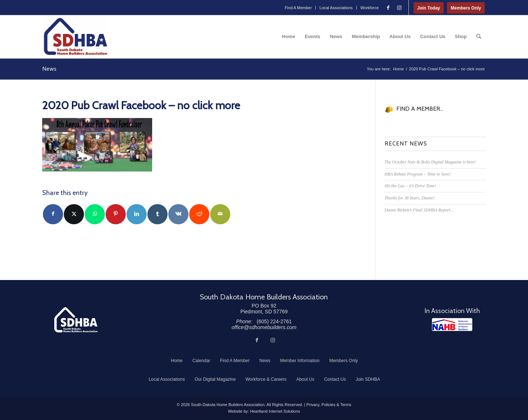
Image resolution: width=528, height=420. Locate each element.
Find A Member (298, 8)
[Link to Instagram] (399, 8)
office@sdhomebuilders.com (264, 327)
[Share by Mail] (220, 214)
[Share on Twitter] (74, 214)
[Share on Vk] (178, 214)
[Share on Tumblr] (157, 214)
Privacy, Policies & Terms (329, 405)
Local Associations (336, 8)
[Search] (479, 37)
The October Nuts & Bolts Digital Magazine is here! (430, 162)
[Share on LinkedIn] (137, 214)
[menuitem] (298, 8)
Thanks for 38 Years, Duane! (410, 198)
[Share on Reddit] (199, 214)
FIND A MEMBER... (420, 109)
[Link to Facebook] (388, 8)
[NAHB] (452, 325)
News (49, 69)
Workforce (370, 8)
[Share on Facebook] (53, 214)
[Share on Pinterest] (116, 214)
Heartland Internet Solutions (275, 411)
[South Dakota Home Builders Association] (76, 37)
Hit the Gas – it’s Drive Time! (410, 186)
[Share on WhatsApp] (95, 214)
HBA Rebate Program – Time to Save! (418, 174)
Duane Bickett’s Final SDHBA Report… (419, 210)
